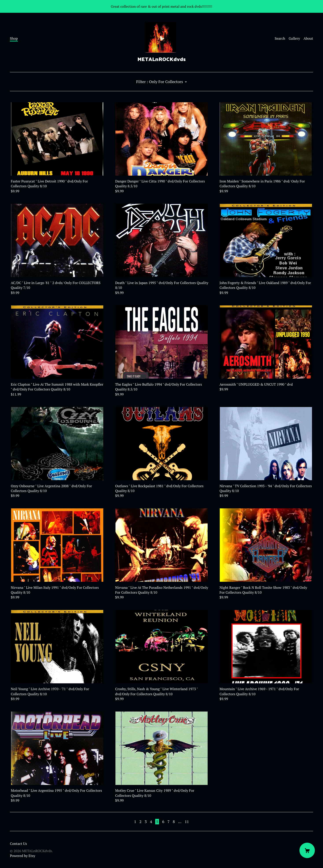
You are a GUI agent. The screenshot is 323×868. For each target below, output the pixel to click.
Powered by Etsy (23, 856)
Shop (14, 38)
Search (280, 38)
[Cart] (307, 850)
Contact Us (18, 844)
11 (187, 822)
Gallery (294, 38)
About (308, 38)
